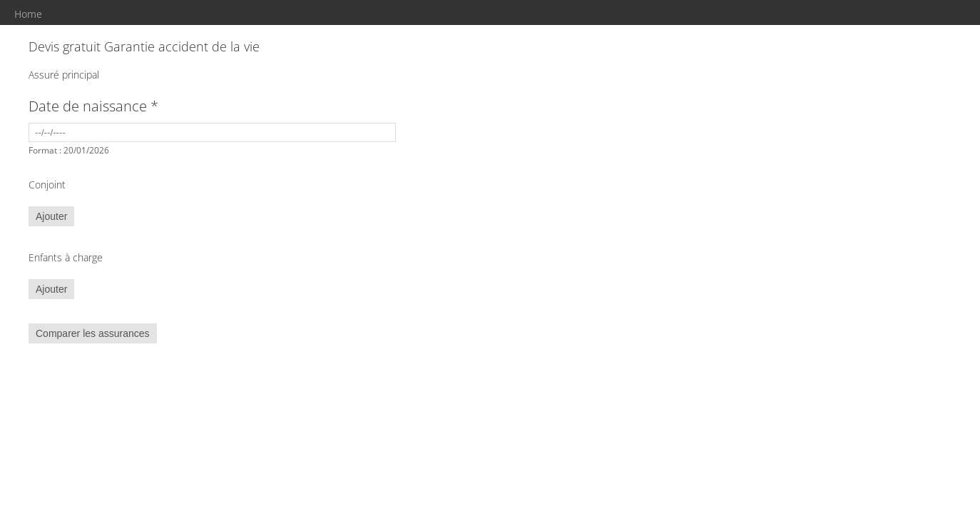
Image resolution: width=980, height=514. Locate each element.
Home (28, 14)
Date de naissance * (93, 106)
